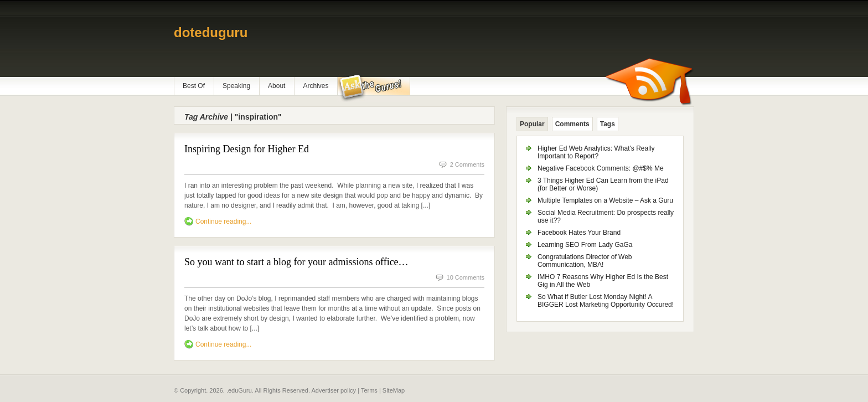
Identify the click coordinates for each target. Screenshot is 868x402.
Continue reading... (223, 221)
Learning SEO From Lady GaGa (585, 245)
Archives (316, 86)
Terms (369, 390)
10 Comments (466, 277)
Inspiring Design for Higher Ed (247, 149)
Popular (532, 124)
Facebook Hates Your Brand (579, 233)
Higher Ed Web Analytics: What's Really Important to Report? (596, 152)
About (277, 86)
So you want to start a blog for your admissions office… (296, 262)
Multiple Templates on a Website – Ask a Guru (605, 200)
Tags (608, 124)
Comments (572, 124)
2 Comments (467, 164)
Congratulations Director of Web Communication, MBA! (585, 261)
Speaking (236, 86)
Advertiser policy (334, 390)
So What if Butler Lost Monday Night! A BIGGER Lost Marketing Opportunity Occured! (606, 301)
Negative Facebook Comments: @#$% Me (601, 168)
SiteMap (394, 390)
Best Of (194, 86)
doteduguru (211, 32)
